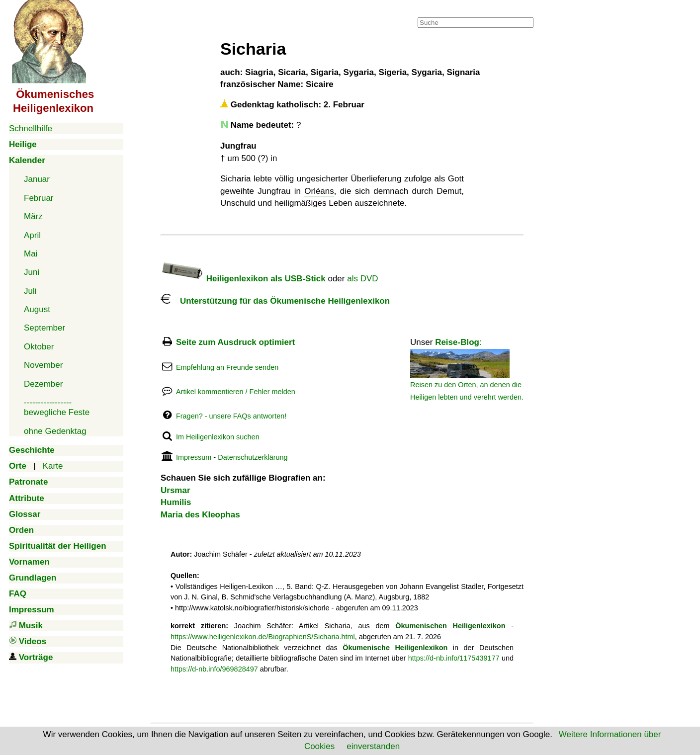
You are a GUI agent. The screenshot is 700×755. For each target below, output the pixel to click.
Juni (32, 272)
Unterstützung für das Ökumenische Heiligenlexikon (275, 301)
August (37, 309)
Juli (30, 291)
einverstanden (373, 746)
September (44, 328)
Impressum (194, 457)
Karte (53, 466)
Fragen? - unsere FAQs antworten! (231, 416)
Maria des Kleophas (200, 515)
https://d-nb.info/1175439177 (454, 658)
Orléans (319, 191)
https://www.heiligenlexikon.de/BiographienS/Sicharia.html (263, 637)
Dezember (43, 384)
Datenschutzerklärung (253, 457)
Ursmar (175, 490)
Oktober (39, 347)
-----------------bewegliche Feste (57, 407)
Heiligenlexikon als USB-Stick (243, 279)
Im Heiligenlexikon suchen (218, 437)
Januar (37, 179)
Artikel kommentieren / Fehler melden (236, 392)
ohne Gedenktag (55, 431)
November (43, 365)
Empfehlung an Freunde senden (227, 367)
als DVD (362, 279)
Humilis (176, 502)
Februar (39, 198)
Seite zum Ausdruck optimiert (235, 342)
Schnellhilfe (31, 128)
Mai (31, 254)
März (33, 216)
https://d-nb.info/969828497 (214, 669)
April (32, 235)
